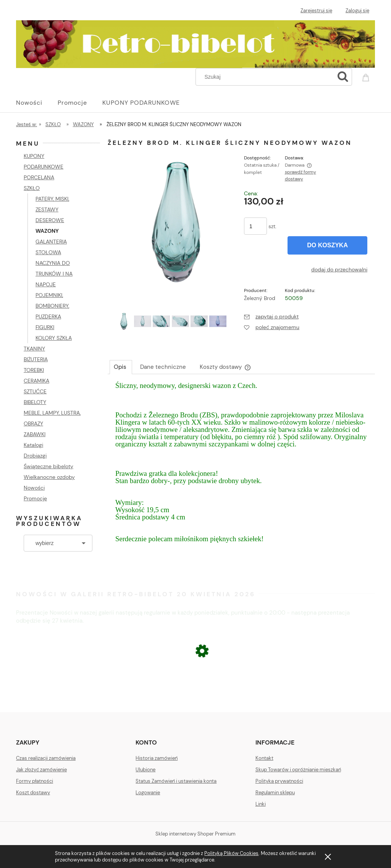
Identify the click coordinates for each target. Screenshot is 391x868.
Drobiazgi (35, 456)
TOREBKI (34, 370)
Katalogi (33, 445)
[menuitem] (37, 103)
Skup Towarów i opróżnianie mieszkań (298, 770)
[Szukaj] (343, 77)
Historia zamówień (157, 758)
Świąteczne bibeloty (48, 466)
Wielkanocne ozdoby (49, 477)
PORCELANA (39, 177)
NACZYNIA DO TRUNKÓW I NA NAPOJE (54, 274)
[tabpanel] (241, 470)
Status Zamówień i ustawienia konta (176, 781)
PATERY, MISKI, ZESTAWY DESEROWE (52, 209)
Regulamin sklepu (275, 793)
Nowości (34, 488)
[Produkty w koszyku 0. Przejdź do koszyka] (367, 76)
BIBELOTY (35, 402)
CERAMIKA (36, 381)
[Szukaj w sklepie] (267, 77)
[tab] (121, 367)
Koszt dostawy (33, 793)
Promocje (35, 498)
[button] (271, 316)
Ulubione (145, 770)
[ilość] (255, 226)
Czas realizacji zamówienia (46, 758)
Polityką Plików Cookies (231, 853)
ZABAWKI (35, 434)
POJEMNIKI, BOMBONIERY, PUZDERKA (52, 306)
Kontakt (264, 758)
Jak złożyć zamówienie (41, 770)
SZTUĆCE (35, 391)
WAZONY (47, 231)
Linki (261, 804)
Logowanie (148, 793)
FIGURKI (45, 327)
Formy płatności (35, 781)
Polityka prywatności (279, 781)
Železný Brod (260, 298)
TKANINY (34, 349)
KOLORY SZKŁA (54, 338)
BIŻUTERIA (36, 359)
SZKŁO (32, 188)
